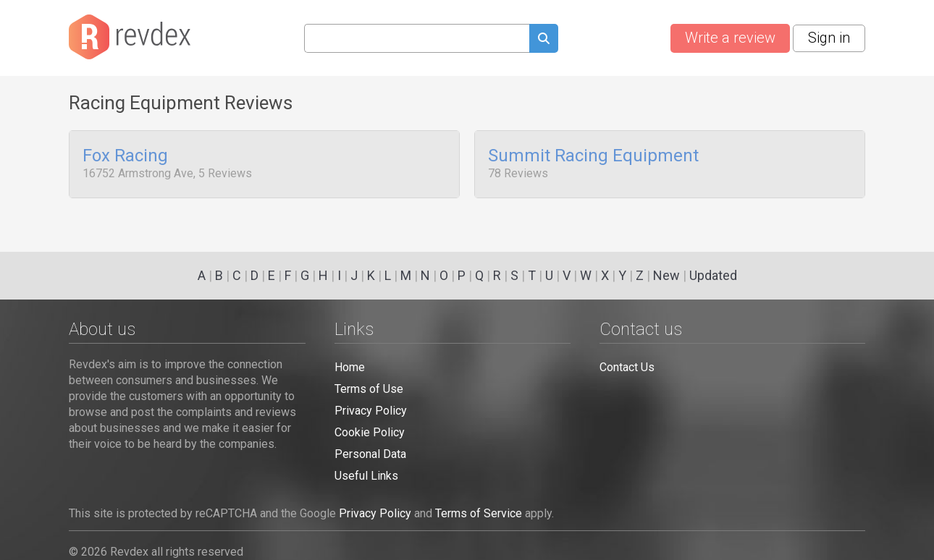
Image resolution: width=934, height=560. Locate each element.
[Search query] (417, 38)
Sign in (829, 38)
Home (350, 367)
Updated (713, 275)
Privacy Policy (371, 411)
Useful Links (366, 476)
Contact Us (627, 367)
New (666, 275)
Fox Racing (125, 156)
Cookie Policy (370, 432)
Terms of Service (479, 513)
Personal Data (370, 454)
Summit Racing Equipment (593, 156)
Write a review (730, 38)
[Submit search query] (544, 40)
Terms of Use (369, 389)
